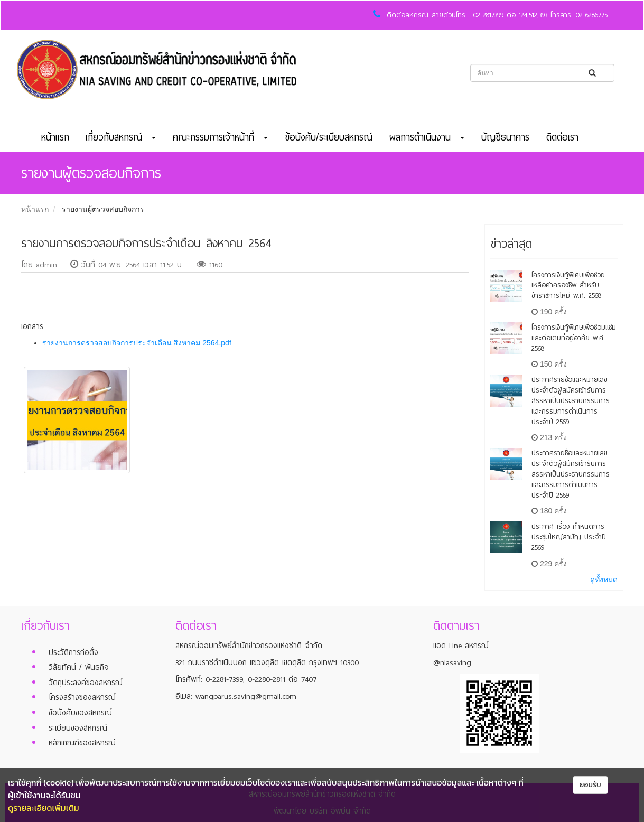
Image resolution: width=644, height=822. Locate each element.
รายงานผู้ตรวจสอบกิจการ (103, 209)
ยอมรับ (590, 785)
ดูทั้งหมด (604, 580)
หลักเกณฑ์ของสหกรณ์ (82, 743)
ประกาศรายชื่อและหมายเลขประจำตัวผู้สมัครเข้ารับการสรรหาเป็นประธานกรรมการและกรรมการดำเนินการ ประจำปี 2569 (571, 400)
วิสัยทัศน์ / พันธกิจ (79, 667)
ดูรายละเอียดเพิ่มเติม (44, 808)
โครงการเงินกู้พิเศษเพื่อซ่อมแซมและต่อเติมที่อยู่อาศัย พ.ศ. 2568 (574, 338)
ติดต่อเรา (562, 137)
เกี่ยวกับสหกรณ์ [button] (121, 137)
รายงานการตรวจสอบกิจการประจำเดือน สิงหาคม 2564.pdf (137, 343)
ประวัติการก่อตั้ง (73, 652)
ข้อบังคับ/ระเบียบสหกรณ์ (329, 137)
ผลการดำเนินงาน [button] (427, 137)
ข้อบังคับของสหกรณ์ (80, 713)
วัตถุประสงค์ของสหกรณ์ (86, 683)
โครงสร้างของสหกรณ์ (82, 697)
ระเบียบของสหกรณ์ (78, 728)
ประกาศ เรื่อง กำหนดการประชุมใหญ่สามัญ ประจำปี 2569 (569, 537)
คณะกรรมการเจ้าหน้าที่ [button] (220, 137)
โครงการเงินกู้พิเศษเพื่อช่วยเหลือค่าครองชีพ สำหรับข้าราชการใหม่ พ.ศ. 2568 (568, 286)
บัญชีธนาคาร (505, 137)
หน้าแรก (55, 137)
